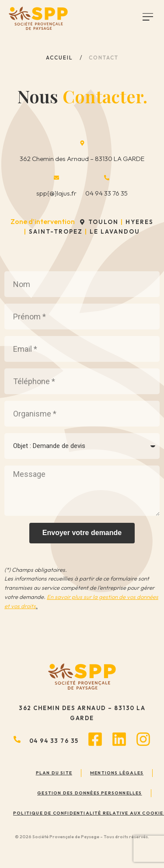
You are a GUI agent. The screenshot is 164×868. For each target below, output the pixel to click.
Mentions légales (117, 773)
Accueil (59, 58)
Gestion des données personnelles (89, 793)
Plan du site (54, 773)
